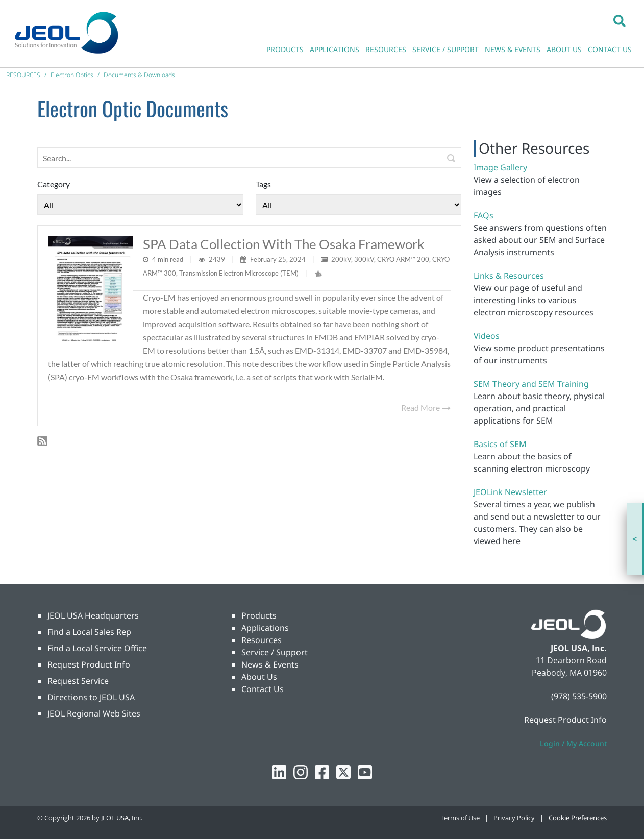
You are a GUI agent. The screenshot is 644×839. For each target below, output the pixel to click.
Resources (262, 640)
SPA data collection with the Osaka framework (284, 244)
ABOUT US (564, 49)
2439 (218, 259)
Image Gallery (500, 167)
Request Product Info (89, 664)
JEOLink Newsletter (510, 492)
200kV (341, 259)
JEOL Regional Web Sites (94, 713)
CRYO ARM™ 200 (403, 259)
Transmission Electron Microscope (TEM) (239, 273)
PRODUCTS (285, 49)
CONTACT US (610, 49)
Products (259, 615)
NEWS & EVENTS (513, 49)
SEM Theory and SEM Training (531, 384)
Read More (426, 408)
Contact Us (263, 689)
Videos (487, 336)
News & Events (270, 664)
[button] (620, 20)
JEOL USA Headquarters (93, 615)
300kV (364, 259)
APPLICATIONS (335, 49)
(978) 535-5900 (579, 696)
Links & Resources (509, 276)
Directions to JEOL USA (91, 697)
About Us (259, 677)
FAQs (484, 215)
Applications (265, 628)
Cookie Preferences (578, 818)
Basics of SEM (500, 444)
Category (54, 184)
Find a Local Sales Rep (89, 632)
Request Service (78, 681)
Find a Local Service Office (97, 648)
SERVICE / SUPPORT (445, 49)
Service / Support (275, 652)
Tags (263, 184)
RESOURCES (386, 49)
